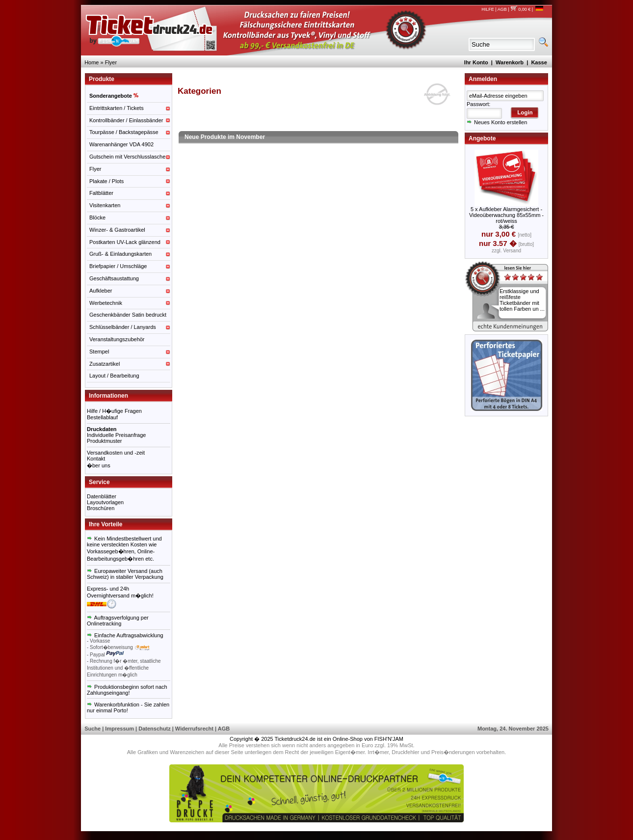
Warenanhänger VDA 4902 (121, 144)
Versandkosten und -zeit (116, 453)
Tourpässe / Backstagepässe (124, 132)
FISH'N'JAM (389, 739)
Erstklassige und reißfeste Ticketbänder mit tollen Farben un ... (522, 300)
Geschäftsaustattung (114, 278)
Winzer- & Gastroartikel (117, 230)
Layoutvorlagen (105, 502)
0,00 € (520, 9)
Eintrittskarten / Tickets (117, 108)
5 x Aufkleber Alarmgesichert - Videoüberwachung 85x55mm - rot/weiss (506, 215)
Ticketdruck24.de (295, 739)
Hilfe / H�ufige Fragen (114, 411)
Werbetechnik (106, 303)
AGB (502, 9)
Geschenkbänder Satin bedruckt (128, 315)
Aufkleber (101, 291)
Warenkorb (510, 62)
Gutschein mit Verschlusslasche (127, 157)
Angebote (482, 138)
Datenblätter (102, 496)
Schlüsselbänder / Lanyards (123, 327)
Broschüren (101, 508)
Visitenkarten (105, 205)
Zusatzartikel (105, 364)
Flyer (111, 62)
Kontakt (96, 459)
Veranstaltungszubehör (117, 339)
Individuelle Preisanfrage (116, 435)
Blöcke (97, 217)
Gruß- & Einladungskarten (120, 254)
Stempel (99, 352)
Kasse (539, 62)
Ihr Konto (476, 62)
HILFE (488, 9)
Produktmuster (105, 441)
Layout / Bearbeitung (114, 376)
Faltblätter (101, 193)
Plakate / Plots (106, 181)
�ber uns (99, 465)
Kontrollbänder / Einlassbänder (126, 120)
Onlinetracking (104, 623)
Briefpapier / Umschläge (118, 266)
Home (92, 62)
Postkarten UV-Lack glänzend (125, 242)
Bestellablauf (102, 417)
